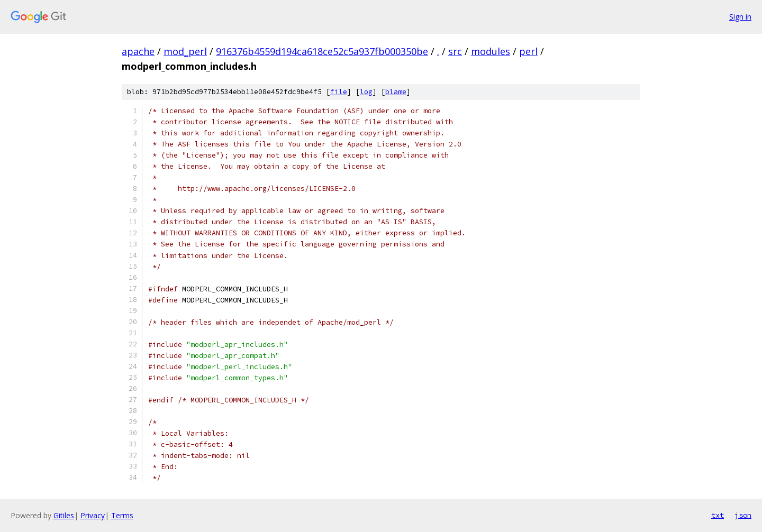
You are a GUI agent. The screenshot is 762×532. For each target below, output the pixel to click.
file (339, 92)
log (366, 92)
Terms (122, 515)
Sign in (740, 17)
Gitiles (64, 515)
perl (528, 51)
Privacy (93, 515)
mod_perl (185, 51)
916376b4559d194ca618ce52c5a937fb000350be (322, 51)
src (455, 51)
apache (138, 51)
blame (396, 92)
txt (718, 515)
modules (491, 51)
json (743, 515)
